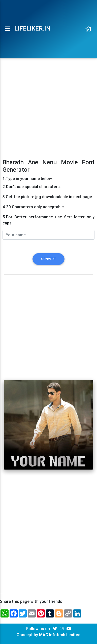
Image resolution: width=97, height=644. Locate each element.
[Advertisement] (48, 106)
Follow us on (39, 629)
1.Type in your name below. (28, 178)
